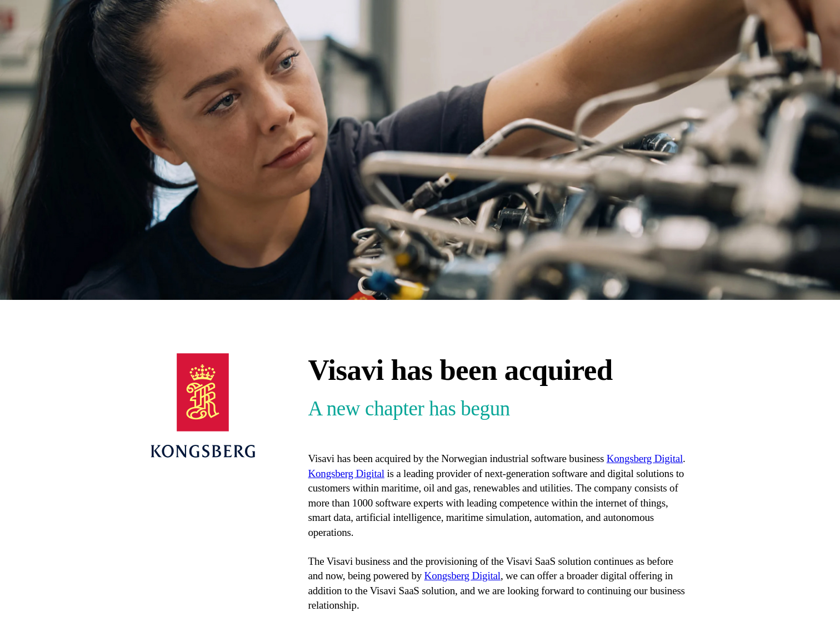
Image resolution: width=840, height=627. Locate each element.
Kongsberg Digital (645, 458)
